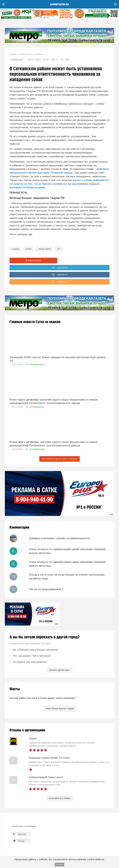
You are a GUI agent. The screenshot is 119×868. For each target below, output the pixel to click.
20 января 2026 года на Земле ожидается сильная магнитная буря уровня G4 (57, 359)
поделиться (59, 268)
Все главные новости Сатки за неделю (59, 459)
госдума (15, 249)
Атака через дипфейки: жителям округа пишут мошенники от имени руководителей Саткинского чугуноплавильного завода (53, 401)
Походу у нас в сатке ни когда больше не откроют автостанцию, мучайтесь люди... (67, 576)
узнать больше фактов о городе (59, 708)
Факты (15, 689)
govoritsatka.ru (59, 5)
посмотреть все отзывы (59, 798)
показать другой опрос (59, 670)
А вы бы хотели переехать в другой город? (45, 637)
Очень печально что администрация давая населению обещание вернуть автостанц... (67, 551)
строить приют (44, 249)
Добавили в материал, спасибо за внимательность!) (60, 538)
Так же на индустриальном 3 (46, 589)
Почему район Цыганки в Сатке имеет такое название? (43, 698)
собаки (28, 249)
